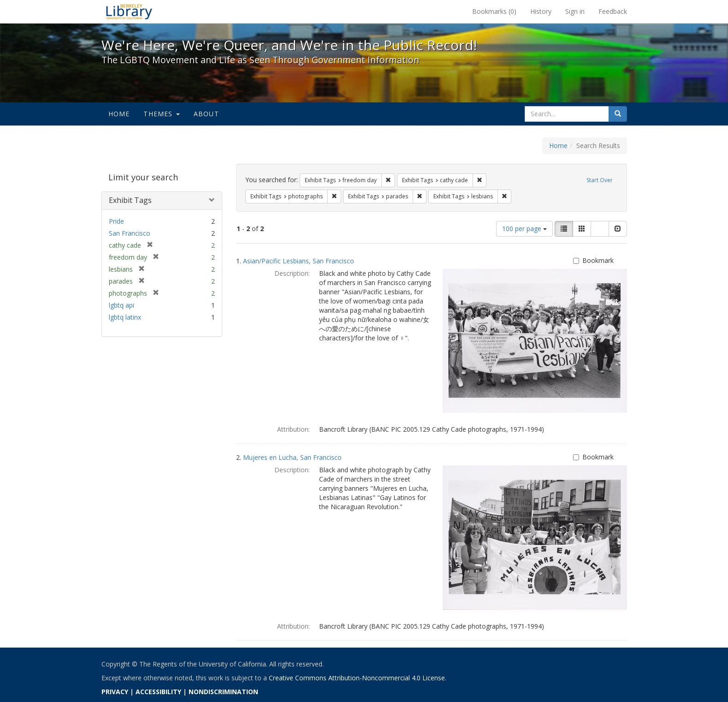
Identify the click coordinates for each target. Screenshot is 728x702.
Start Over (600, 180)
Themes (161, 114)
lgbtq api (121, 305)
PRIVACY (115, 692)
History (541, 11)
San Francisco (130, 233)
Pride (116, 221)
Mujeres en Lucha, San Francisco (292, 457)
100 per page (524, 229)
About (206, 114)
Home (119, 114)
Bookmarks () (494, 11)
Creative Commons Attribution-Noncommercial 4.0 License (357, 678)
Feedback (613, 11)
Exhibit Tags (130, 200)
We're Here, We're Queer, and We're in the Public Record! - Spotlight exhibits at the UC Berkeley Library (129, 12)
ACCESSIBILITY (158, 692)
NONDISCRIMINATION (223, 692)
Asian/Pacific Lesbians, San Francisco (299, 261)
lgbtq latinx (125, 317)
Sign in (575, 11)
